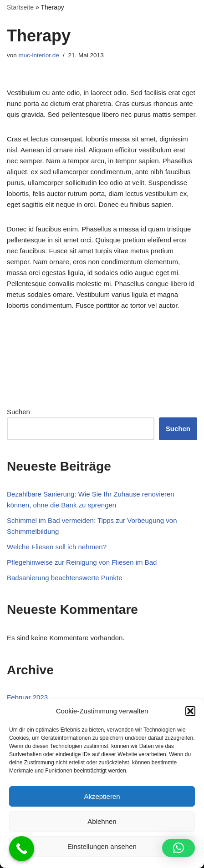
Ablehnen (102, 821)
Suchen (18, 412)
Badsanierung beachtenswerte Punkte (65, 578)
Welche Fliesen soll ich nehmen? (57, 547)
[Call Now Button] (22, 849)
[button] (190, 711)
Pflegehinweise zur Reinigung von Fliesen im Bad (82, 562)
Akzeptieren (102, 796)
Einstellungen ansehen (102, 846)
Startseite (20, 7)
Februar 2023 (27, 697)
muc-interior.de (39, 55)
